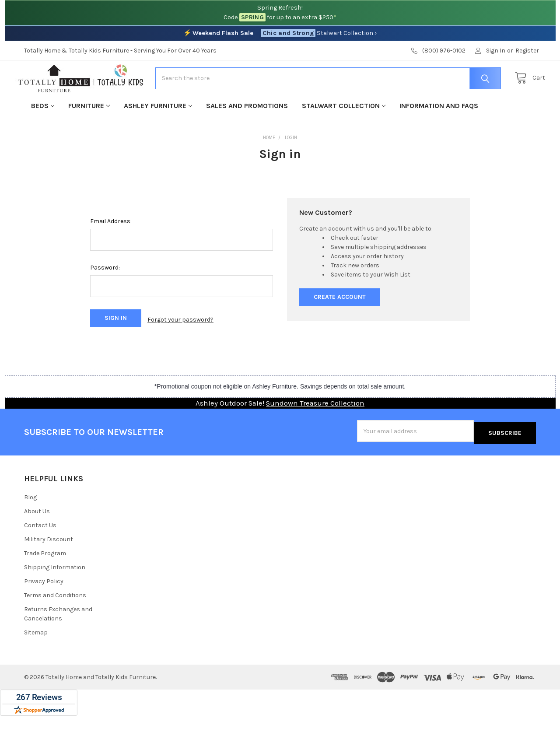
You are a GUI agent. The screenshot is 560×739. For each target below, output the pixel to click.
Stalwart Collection (344, 133)
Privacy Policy (44, 604)
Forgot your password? (180, 346)
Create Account (340, 325)
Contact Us (40, 548)
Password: (105, 296)
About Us (37, 534)
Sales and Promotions (247, 133)
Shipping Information (55, 590)
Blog (30, 520)
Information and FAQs (439, 133)
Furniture (89, 133)
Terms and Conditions (55, 618)
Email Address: (111, 249)
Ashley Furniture (158, 133)
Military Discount (49, 562)
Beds (43, 133)
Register (527, 51)
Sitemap (36, 656)
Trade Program (45, 576)
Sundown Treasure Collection (315, 429)
